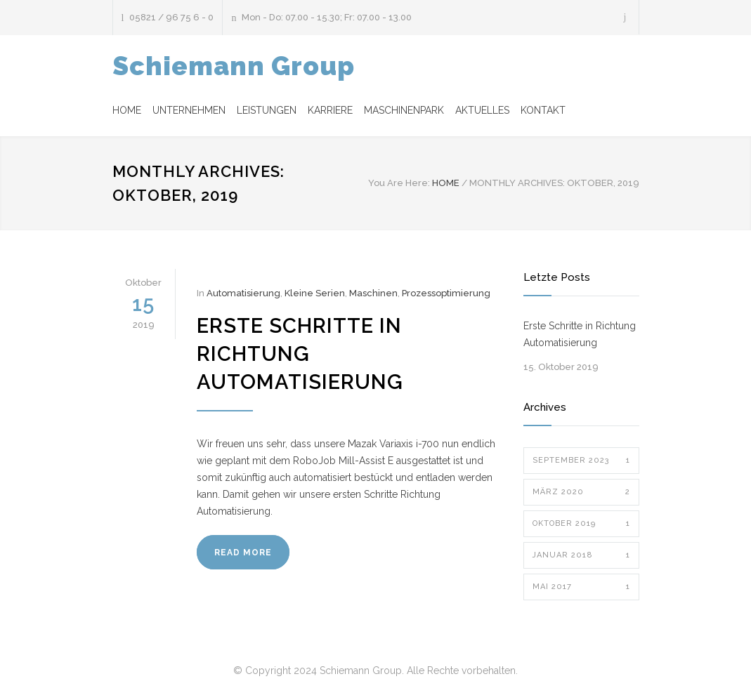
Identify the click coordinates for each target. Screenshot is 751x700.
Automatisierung (243, 293)
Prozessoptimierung (446, 293)
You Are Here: (399, 183)
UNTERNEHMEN (189, 110)
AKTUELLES (482, 110)
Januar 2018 (581, 555)
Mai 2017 (581, 587)
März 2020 (581, 492)
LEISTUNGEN (267, 110)
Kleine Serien (315, 293)
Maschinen (373, 293)
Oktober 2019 (581, 524)
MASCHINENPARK (404, 110)
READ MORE (243, 553)
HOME (127, 110)
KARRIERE (330, 110)
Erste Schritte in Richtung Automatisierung (300, 354)
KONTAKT (543, 110)
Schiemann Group (234, 66)
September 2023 (581, 461)
